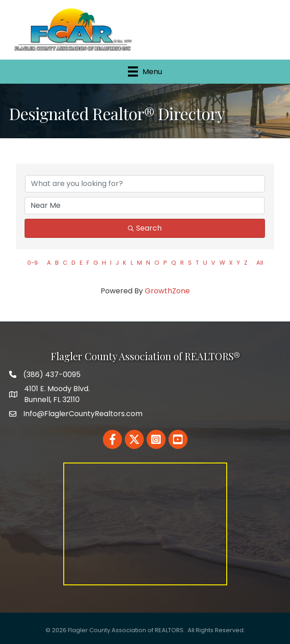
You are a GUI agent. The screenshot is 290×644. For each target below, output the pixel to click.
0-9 (33, 263)
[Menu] (145, 71)
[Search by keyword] (145, 184)
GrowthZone (167, 291)
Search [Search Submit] (145, 228)
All (260, 263)
